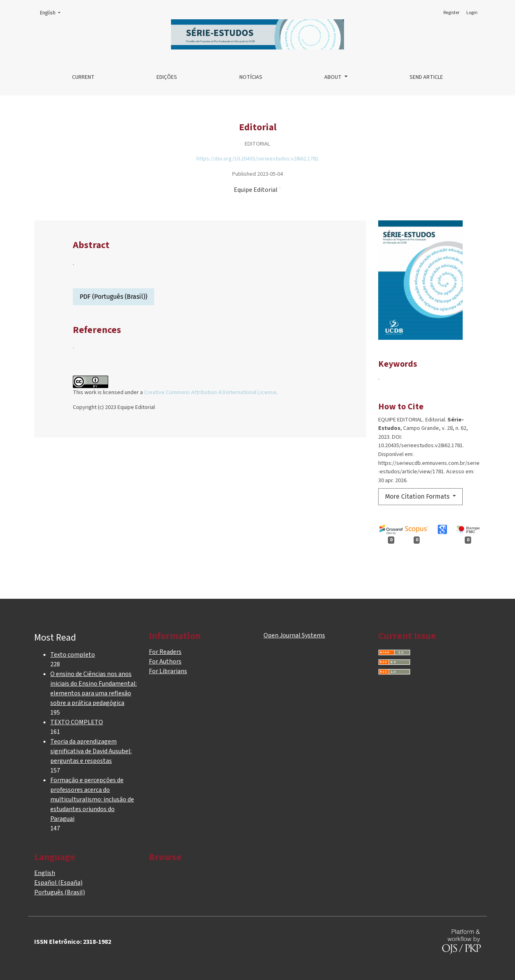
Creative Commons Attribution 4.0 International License (210, 392)
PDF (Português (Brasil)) (113, 297)
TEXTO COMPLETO (77, 722)
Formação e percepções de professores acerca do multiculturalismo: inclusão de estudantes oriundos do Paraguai (92, 799)
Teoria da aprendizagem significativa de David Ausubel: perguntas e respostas (91, 751)
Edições (167, 77)
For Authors (165, 662)
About (334, 77)
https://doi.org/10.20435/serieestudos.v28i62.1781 (257, 159)
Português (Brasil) (60, 892)
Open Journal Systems (294, 635)
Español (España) (58, 883)
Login (472, 13)
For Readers (165, 652)
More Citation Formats (418, 496)
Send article (426, 77)
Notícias (251, 77)
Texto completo (73, 655)
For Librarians (168, 671)
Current (83, 77)
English (53, 12)
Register (451, 13)
